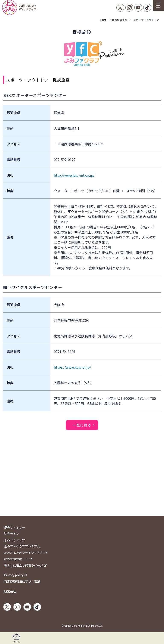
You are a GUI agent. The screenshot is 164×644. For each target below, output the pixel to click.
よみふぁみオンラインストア (23, 553)
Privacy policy (14, 575)
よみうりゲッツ (15, 540)
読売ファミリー (15, 527)
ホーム (16, 638)
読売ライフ (12, 534)
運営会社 (10, 591)
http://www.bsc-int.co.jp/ (74, 175)
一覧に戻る (82, 425)
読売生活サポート (16, 559)
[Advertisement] (82, 482)
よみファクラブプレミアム (22, 546)
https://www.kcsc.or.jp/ (72, 367)
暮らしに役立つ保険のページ (23, 565)
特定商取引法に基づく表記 (22, 581)
